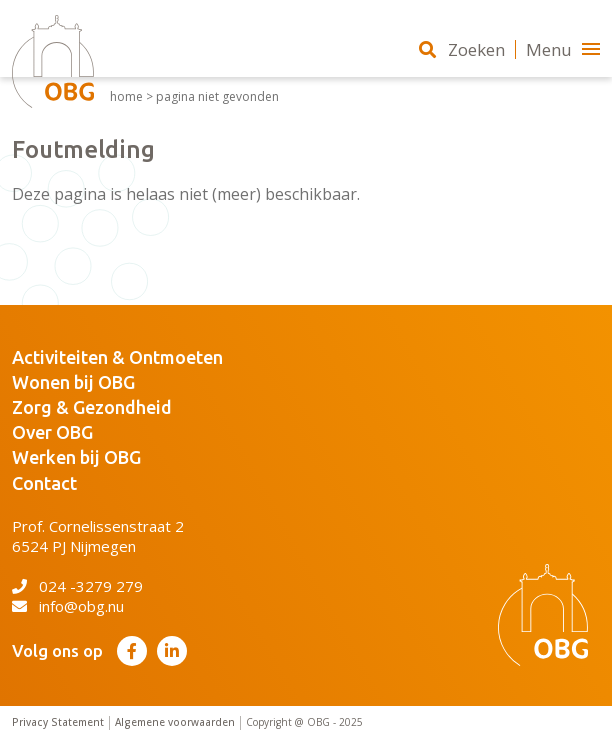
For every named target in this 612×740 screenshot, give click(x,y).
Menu (563, 49)
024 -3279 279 (77, 586)
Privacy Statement (58, 722)
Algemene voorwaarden (175, 722)
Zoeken (462, 49)
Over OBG (52, 432)
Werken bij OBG (76, 457)
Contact (44, 483)
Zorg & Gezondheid (92, 407)
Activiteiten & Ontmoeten (117, 357)
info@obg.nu (68, 606)
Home (126, 97)
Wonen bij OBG (73, 382)
